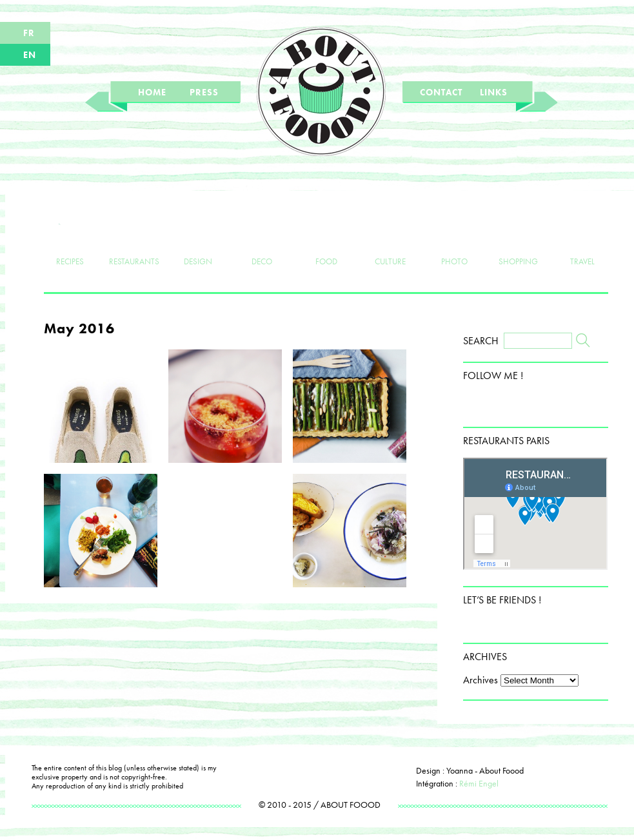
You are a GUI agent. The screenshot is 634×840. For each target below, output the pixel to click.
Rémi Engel (479, 783)
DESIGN (198, 240)
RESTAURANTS (134, 240)
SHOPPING (518, 240)
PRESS (204, 92)
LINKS (494, 92)
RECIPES (70, 240)
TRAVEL (582, 240)
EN (30, 55)
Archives (480, 680)
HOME (152, 92)
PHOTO (454, 240)
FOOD (326, 240)
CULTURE (390, 240)
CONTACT (441, 92)
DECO (262, 240)
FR (29, 33)
